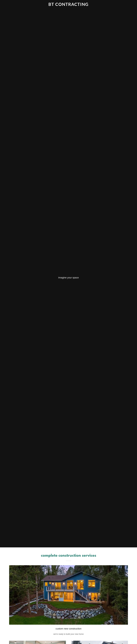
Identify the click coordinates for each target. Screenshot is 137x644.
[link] (68, 5)
